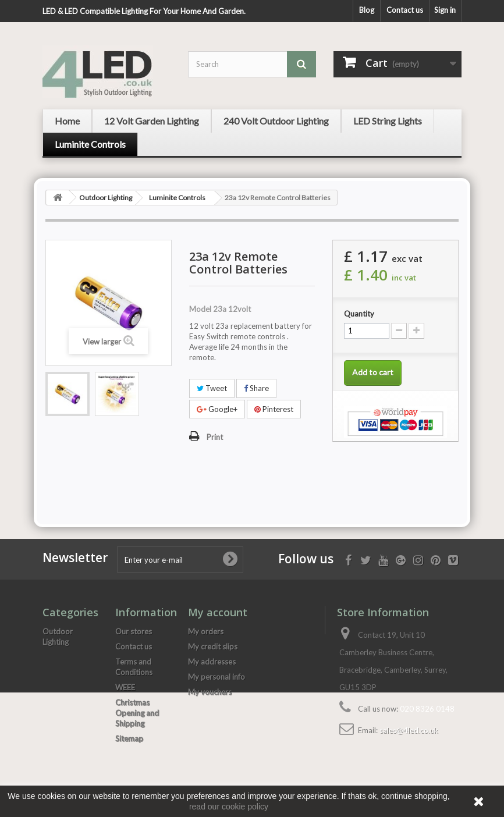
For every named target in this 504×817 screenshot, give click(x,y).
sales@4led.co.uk (409, 730)
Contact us (405, 10)
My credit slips (213, 647)
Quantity (359, 314)
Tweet (212, 388)
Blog (367, 10)
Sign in (445, 10)
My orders (206, 631)
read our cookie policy (229, 807)
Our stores (134, 631)
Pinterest (274, 409)
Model (200, 309)
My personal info (216, 677)
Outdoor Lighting (106, 198)
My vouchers (210, 692)
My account (218, 612)
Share (256, 388)
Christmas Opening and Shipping (137, 713)
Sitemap (129, 738)
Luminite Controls (177, 198)
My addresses (212, 662)
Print (215, 437)
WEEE (125, 687)
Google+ (217, 409)
